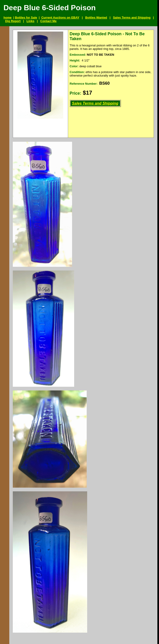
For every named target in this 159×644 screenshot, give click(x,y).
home (8, 18)
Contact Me (48, 21)
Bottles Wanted (96, 18)
